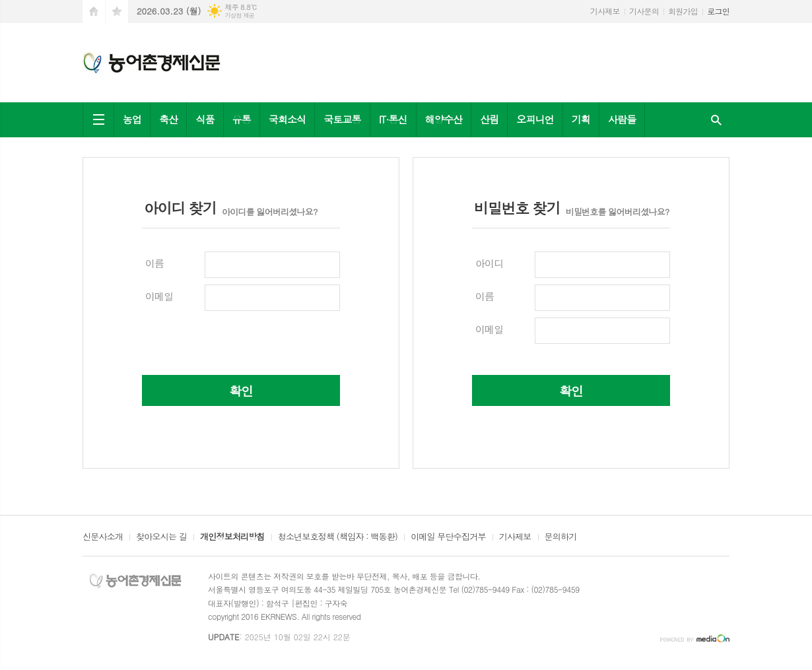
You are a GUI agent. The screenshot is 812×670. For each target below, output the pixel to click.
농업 (132, 119)
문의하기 (561, 537)
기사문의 (644, 11)
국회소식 (287, 119)
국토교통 (342, 119)
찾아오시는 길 (161, 537)
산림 (489, 119)
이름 (154, 263)
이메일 (159, 296)
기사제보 (605, 11)
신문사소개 (103, 537)
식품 (205, 119)
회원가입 (683, 11)
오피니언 (535, 119)
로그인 (718, 11)
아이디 (489, 263)
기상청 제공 (239, 16)
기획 (581, 119)
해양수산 (444, 119)
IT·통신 (393, 119)
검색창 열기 (716, 120)
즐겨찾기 (117, 12)
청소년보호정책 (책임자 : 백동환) (338, 537)
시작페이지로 (94, 12)
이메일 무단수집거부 (448, 537)
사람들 (622, 119)
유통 (242, 119)
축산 (168, 119)
